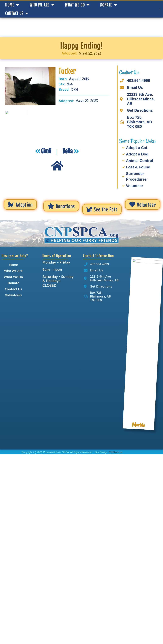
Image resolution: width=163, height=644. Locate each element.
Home (12, 5)
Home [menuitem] (13, 265)
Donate (109, 5)
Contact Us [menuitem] (13, 289)
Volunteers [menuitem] (13, 295)
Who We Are (42, 5)
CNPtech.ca (116, 452)
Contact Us (17, 13)
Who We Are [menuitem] (13, 271)
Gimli (47, 151)
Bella (68, 151)
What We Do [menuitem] (13, 277)
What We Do (77, 5)
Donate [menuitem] (13, 283)
